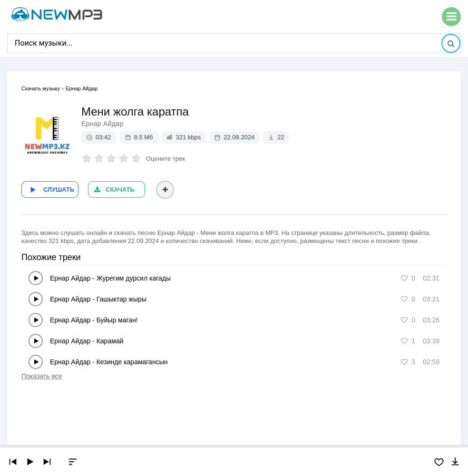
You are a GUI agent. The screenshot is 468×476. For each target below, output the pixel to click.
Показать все (42, 376)
